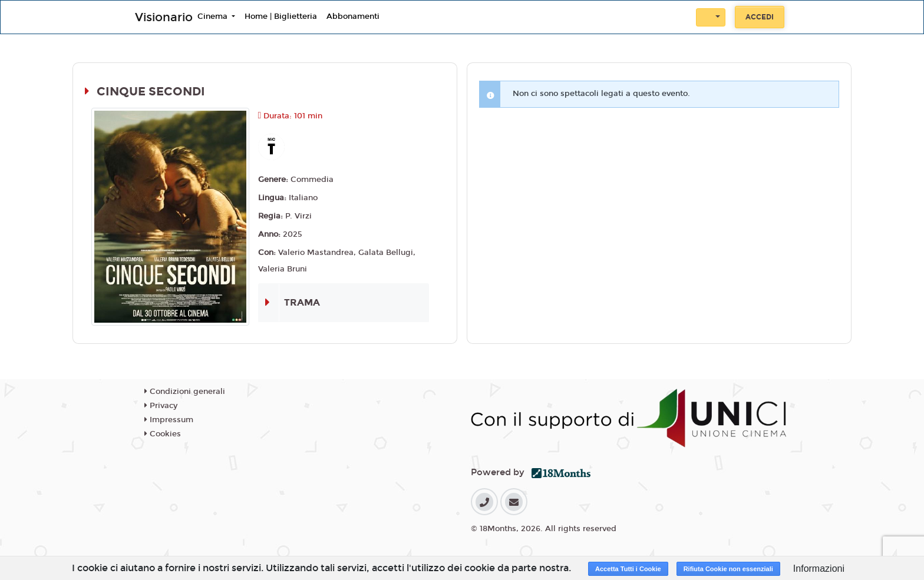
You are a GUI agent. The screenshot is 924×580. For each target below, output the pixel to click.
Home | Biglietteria (281, 16)
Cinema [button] (214, 16)
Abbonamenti (353, 16)
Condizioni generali (185, 392)
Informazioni (819, 569)
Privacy (161, 406)
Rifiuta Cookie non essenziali (728, 569)
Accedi (760, 17)
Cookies (163, 434)
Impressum (169, 420)
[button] (711, 17)
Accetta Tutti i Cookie (628, 569)
